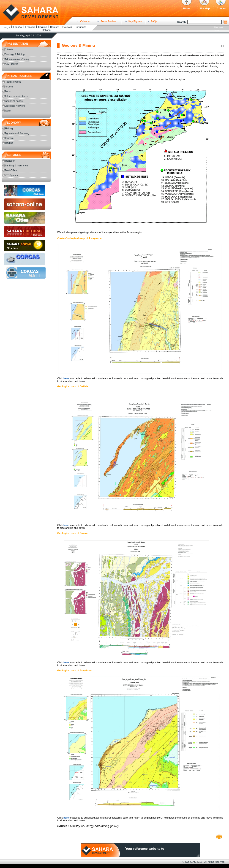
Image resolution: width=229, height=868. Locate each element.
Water (8, 111)
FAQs (154, 21)
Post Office (11, 170)
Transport (10, 161)
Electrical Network (15, 106)
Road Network (13, 82)
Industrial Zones (14, 101)
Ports (8, 91)
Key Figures (135, 21)
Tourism (9, 138)
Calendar (85, 21)
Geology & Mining (15, 54)
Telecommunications (16, 96)
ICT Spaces (11, 175)
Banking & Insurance (16, 165)
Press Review (108, 21)
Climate (9, 49)
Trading (9, 143)
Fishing (9, 128)
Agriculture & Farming (17, 133)
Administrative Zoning (17, 59)
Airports (9, 87)
